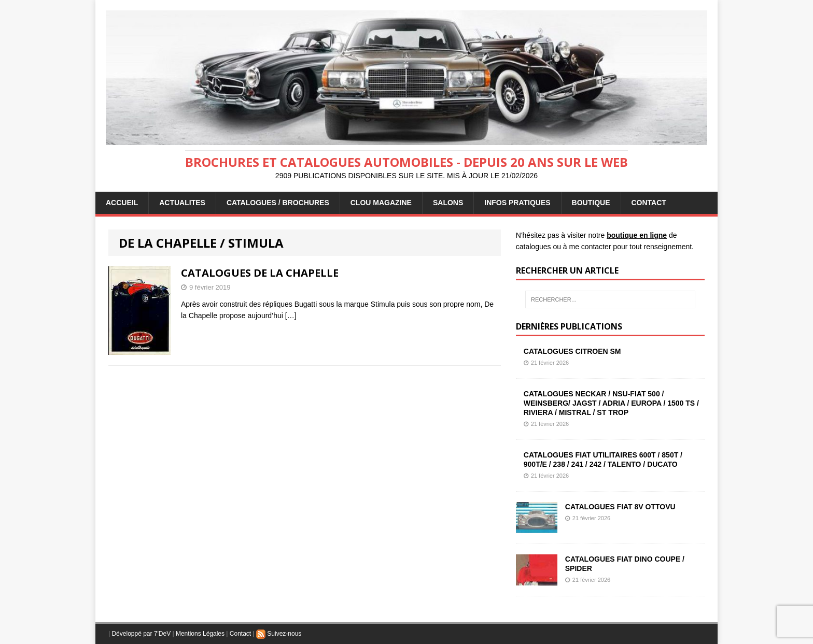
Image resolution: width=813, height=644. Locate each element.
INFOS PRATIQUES (517, 203)
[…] (291, 316)
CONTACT (649, 203)
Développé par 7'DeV (141, 634)
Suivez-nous (279, 634)
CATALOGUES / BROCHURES (278, 203)
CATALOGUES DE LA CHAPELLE (260, 273)
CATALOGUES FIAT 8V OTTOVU (620, 507)
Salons (448, 203)
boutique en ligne (637, 235)
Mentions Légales (200, 634)
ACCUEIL (122, 203)
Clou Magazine (381, 203)
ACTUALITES (182, 203)
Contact (240, 634)
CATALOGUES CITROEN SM (572, 351)
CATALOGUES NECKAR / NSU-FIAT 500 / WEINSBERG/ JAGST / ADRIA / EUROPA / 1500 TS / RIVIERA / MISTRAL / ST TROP (611, 403)
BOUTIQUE (591, 203)
